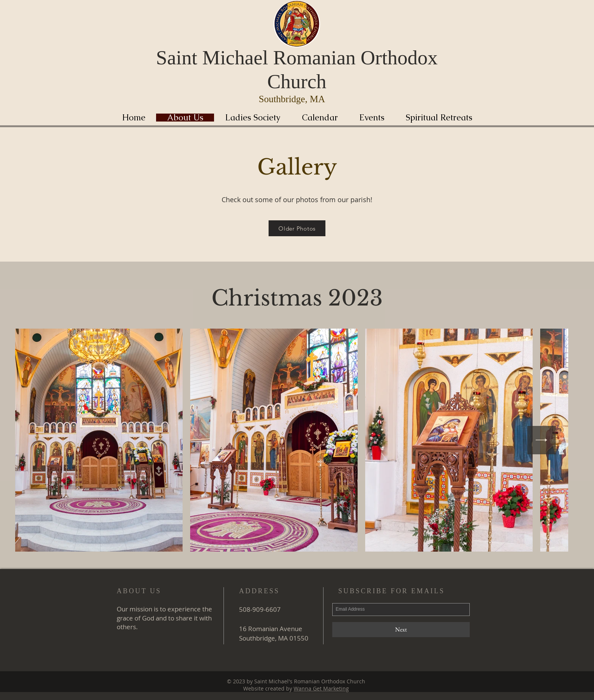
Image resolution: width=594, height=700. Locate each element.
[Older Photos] (297, 228)
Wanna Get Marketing (321, 688)
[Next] (401, 630)
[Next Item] (542, 440)
